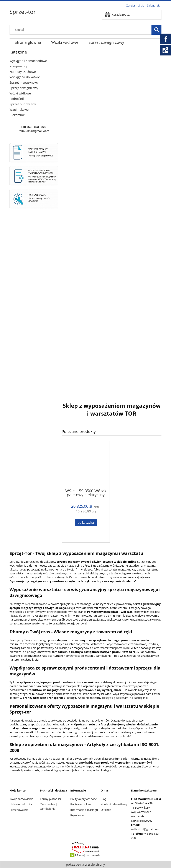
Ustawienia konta (21, 804)
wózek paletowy (121, 732)
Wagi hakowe (19, 110)
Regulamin (77, 815)
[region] (112, 220)
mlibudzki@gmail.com (145, 829)
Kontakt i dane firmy (114, 804)
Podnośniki (17, 99)
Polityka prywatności (84, 799)
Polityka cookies (81, 804)
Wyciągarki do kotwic (25, 77)
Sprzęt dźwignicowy (24, 88)
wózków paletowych (56, 573)
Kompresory (18, 66)
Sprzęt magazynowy (24, 82)
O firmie (106, 810)
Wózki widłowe (20, 93)
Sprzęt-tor (23, 12)
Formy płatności (50, 799)
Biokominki (17, 115)
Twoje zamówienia (21, 799)
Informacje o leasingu (84, 810)
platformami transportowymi (111, 648)
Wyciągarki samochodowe (28, 61)
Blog (104, 799)
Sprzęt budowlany (23, 104)
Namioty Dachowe (23, 72)
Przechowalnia (19, 810)
